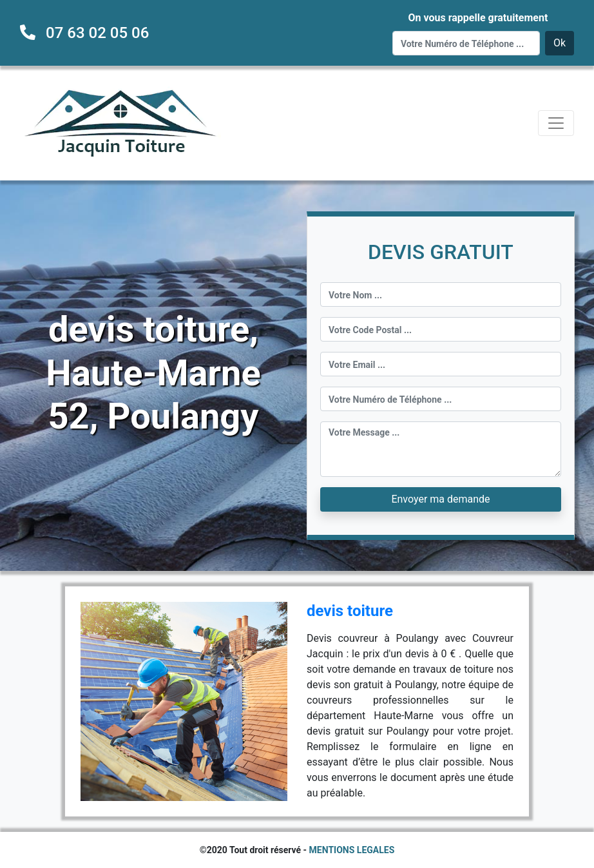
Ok (560, 43)
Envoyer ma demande (440, 499)
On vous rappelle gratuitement (478, 18)
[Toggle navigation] (556, 123)
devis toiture (350, 611)
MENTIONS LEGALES (352, 850)
